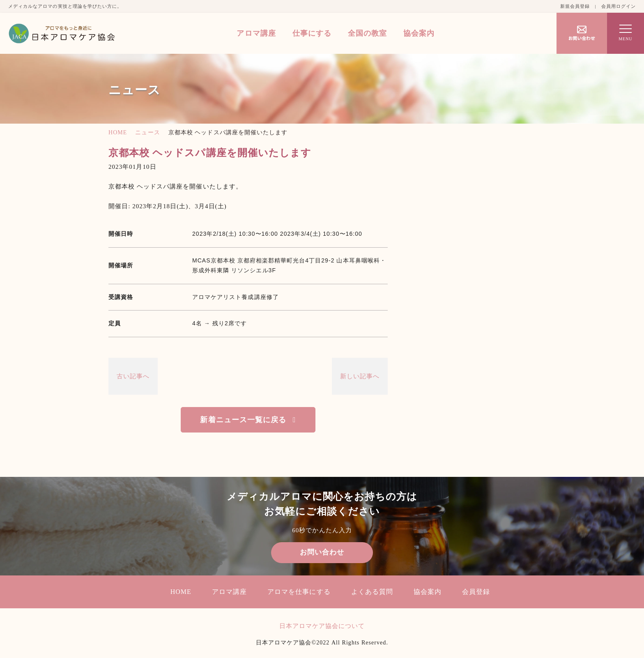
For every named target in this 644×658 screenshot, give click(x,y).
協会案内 (419, 33)
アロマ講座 (256, 33)
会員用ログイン (619, 6)
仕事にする (312, 33)
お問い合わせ (322, 553)
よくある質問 (372, 592)
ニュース (147, 132)
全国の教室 (367, 33)
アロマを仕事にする (299, 592)
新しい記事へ (360, 376)
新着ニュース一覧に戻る (243, 420)
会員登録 (476, 592)
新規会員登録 (575, 6)
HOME (118, 132)
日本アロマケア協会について (322, 626)
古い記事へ (133, 376)
